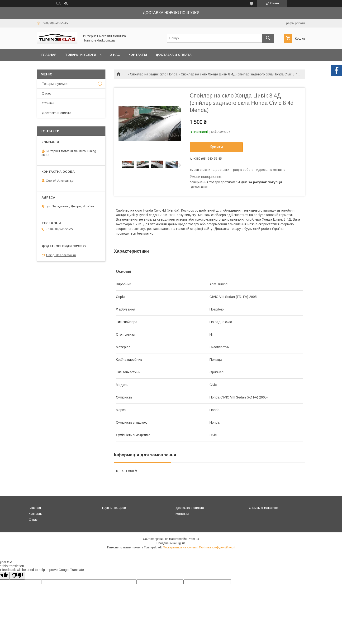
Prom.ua (193, 539)
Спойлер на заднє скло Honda (154, 74)
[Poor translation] (17, 576)
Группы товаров (114, 508)
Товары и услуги (81, 55)
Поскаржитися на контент (180, 547)
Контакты (138, 55)
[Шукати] (268, 38)
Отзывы (48, 103)
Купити (216, 147)
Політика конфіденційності (217, 547)
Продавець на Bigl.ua (171, 543)
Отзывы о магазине (263, 508)
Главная (49, 55)
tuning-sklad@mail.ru (61, 255)
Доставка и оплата (173, 55)
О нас (115, 55)
